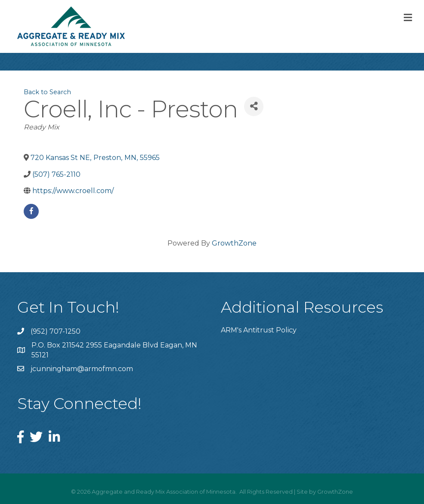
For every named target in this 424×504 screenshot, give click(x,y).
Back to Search (47, 92)
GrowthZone (234, 243)
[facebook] (31, 211)
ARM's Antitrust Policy (259, 330)
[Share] (254, 106)
